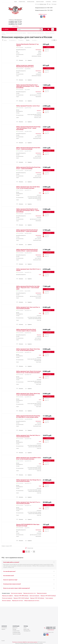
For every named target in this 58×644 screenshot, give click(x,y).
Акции (16, 2)
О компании (48, 2)
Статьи (25, 628)
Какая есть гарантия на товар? (10, 580)
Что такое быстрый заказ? (9, 571)
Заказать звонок (15, 26)
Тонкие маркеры (49, 598)
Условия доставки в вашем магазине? (12, 584)
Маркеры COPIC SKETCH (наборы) (48, 596)
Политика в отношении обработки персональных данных (25, 642)
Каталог (6, 29)
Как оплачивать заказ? (9, 576)
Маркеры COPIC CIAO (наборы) (37, 598)
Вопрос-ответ (26, 629)
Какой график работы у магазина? (11, 562)
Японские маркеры (6, 601)
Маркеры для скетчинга (18, 601)
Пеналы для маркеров (7, 598)
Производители (27, 631)
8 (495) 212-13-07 (15, 24)
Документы (15, 628)
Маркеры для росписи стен (30, 593)
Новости (3, 629)
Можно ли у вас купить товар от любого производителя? (17, 588)
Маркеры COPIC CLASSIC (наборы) (21, 598)
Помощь (26, 626)
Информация (16, 626)
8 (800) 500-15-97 (15, 22)
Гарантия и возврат (40, 2)
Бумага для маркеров (34, 596)
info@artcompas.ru (43, 14)
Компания (4, 626)
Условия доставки (31, 2)
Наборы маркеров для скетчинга (32, 601)
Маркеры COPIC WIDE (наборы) (21, 596)
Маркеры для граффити (8, 596)
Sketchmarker (38, 50)
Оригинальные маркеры (16, 593)
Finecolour (39, 111)
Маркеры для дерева (42, 593)
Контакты (55, 2)
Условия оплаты (22, 2)
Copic (40, 193)
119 (34, 552)
